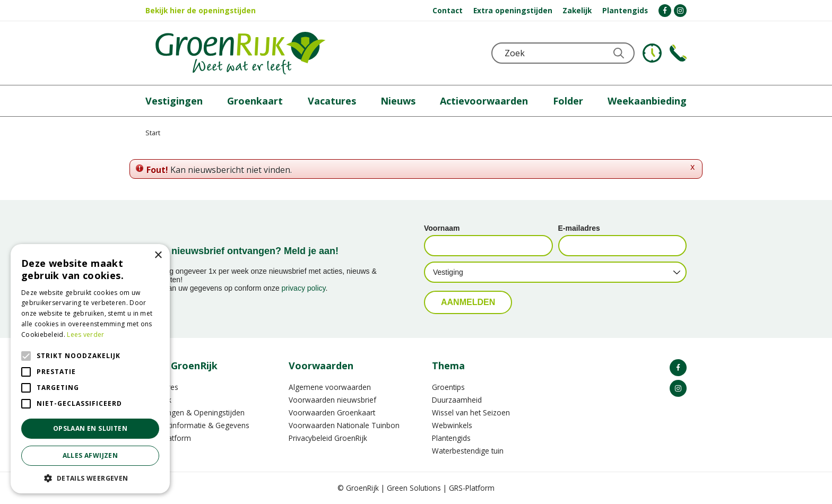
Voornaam (442, 228)
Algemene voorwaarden (330, 387)
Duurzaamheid (457, 400)
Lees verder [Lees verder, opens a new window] (85, 334)
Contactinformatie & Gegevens (197, 425)
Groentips (448, 387)
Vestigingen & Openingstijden (195, 412)
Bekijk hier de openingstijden (201, 10)
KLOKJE (652, 53)
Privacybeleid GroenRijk (328, 438)
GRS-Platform (472, 488)
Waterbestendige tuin (468, 451)
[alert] (90, 369)
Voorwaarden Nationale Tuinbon (344, 425)
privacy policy (304, 288)
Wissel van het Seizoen (471, 412)
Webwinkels (452, 425)
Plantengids (451, 438)
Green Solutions (414, 488)
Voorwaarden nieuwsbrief (332, 400)
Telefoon (678, 53)
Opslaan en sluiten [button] (90, 428)
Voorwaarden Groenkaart (332, 412)
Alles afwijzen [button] (90, 455)
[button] (90, 478)
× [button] (158, 255)
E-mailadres (579, 228)
